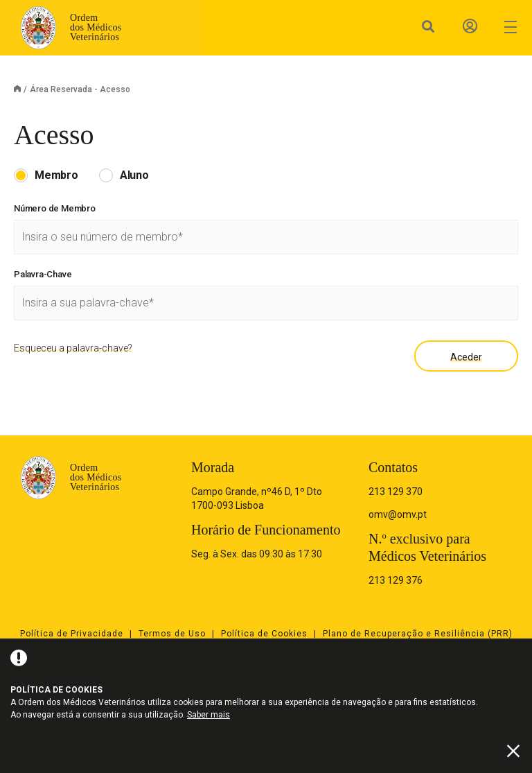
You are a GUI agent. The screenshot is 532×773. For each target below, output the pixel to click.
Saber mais (209, 715)
